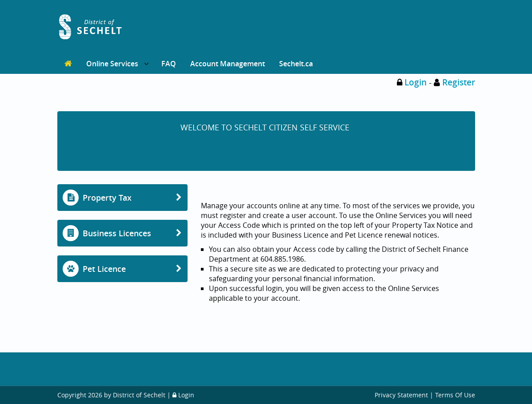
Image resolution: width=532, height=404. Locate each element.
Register (459, 82)
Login (416, 82)
